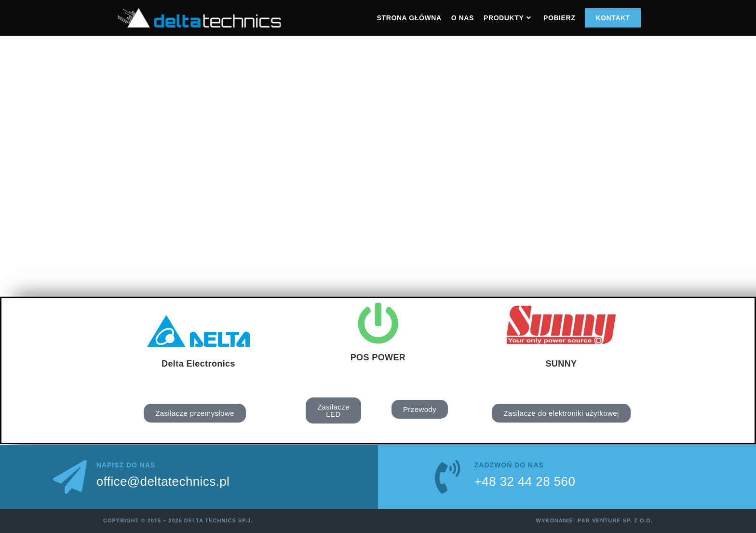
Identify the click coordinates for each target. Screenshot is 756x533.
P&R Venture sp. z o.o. (615, 520)
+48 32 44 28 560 (525, 481)
